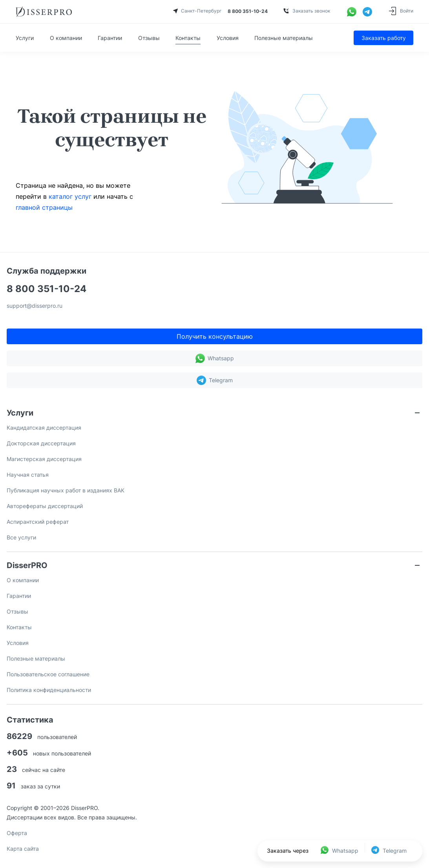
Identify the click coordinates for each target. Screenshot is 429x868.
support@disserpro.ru (35, 306)
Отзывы (149, 38)
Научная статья (28, 475)
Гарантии (110, 38)
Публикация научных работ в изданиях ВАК (66, 490)
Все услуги (21, 537)
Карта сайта (23, 849)
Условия (228, 38)
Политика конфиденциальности (49, 690)
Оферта (17, 833)
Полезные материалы (284, 38)
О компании (66, 38)
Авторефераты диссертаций (45, 506)
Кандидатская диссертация (44, 428)
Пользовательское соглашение (48, 674)
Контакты (188, 38)
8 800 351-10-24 (47, 289)
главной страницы (44, 207)
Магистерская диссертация (44, 459)
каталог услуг (70, 196)
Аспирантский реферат (38, 522)
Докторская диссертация (41, 443)
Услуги (25, 38)
